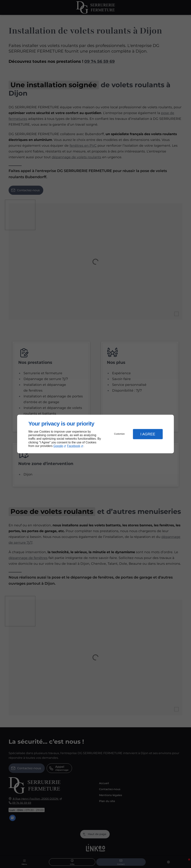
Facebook (74, 446)
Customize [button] (119, 434)
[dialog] (95, 434)
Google (58, 446)
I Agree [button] (148, 434)
